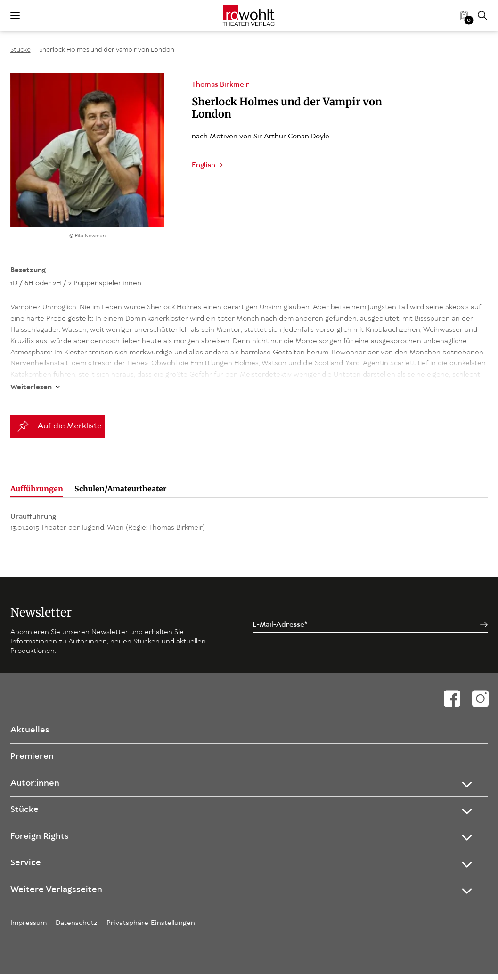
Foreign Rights (41, 836)
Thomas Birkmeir (220, 85)
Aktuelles (30, 720)
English (204, 165)
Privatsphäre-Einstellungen (151, 929)
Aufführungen (37, 477)
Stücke (20, 50)
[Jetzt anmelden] (484, 614)
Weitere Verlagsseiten (57, 894)
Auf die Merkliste (70, 415)
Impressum (29, 929)
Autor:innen (36, 778)
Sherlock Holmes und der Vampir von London (107, 50)
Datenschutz (77, 929)
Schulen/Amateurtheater (120, 477)
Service (26, 865)
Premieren (33, 749)
